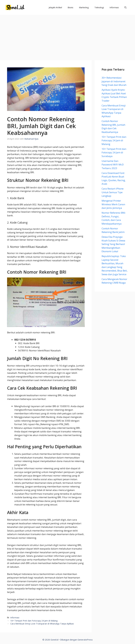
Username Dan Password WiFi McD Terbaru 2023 (113, 165)
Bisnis (70, 7)
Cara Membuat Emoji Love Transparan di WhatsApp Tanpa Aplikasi (42, 624)
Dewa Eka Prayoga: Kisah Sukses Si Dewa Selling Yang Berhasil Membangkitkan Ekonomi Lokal (113, 244)
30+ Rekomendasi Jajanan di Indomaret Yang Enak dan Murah (114, 81)
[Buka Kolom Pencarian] (125, 7)
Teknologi (99, 7)
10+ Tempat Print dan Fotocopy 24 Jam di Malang (34, 621)
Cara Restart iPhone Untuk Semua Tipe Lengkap (113, 192)
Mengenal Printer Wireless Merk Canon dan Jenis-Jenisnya (113, 204)
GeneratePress (85, 640)
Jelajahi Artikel (55, 7)
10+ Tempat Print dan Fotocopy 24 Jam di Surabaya (114, 152)
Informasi (114, 7)
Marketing (84, 7)
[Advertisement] (67, 36)
